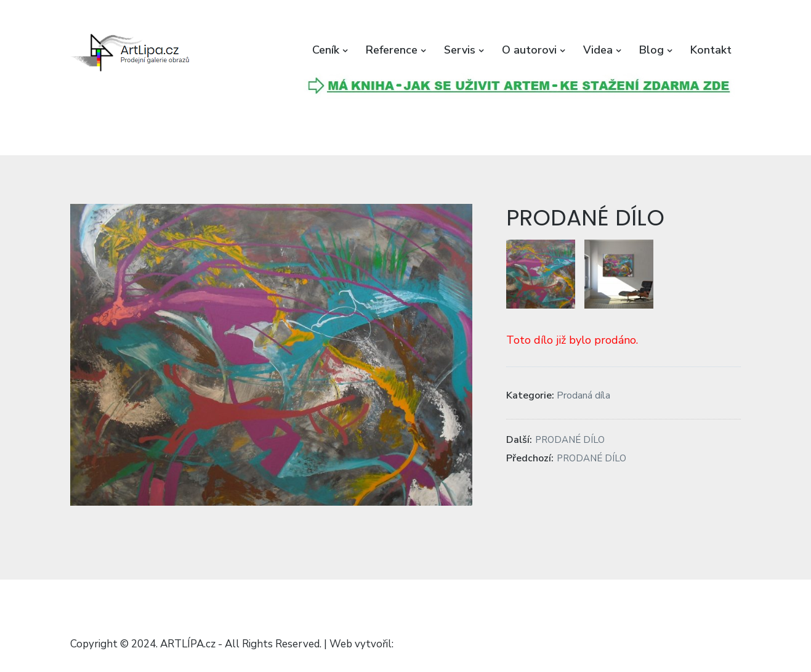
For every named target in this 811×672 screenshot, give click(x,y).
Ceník (326, 50)
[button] (132, 53)
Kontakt (711, 50)
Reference (392, 50)
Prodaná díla (583, 395)
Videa (598, 50)
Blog (652, 50)
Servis (460, 50)
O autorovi (529, 50)
